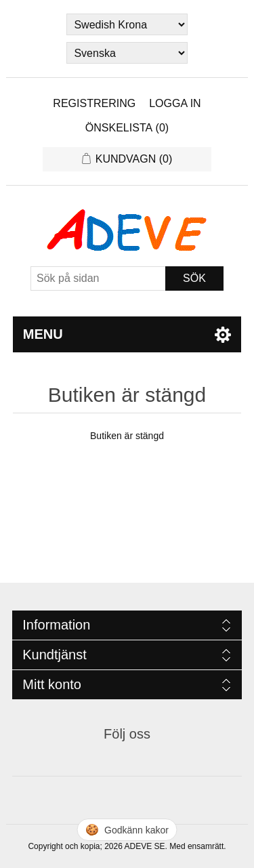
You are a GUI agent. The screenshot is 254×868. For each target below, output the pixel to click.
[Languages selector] (127, 53)
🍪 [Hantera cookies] (127, 830)
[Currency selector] (127, 24)
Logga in (175, 103)
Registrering (94, 103)
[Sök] (98, 278)
